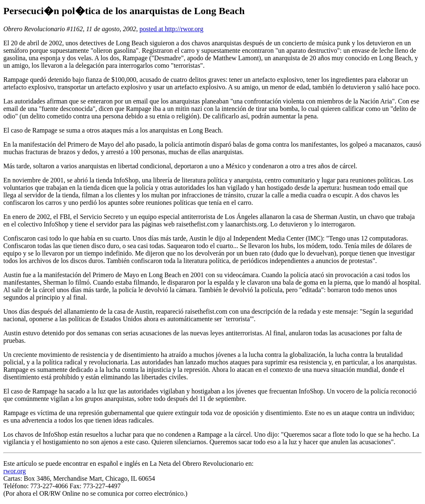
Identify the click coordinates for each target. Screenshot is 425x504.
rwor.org (15, 471)
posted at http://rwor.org (171, 29)
